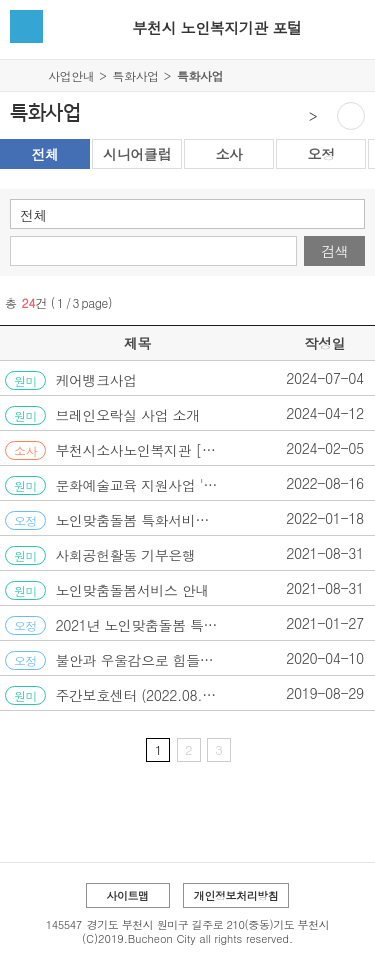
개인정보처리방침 (236, 895)
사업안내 (71, 75)
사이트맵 (127, 895)
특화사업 (135, 75)
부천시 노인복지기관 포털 (217, 27)
